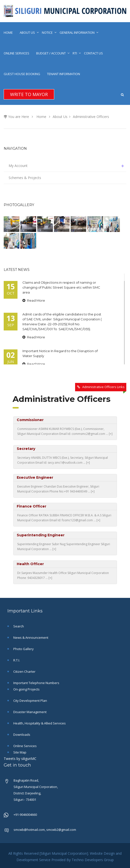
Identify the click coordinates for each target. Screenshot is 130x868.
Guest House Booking (22, 74)
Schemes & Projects (25, 178)
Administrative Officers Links (103, 387)
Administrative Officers (91, 117)
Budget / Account (51, 53)
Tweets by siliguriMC (20, 759)
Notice (47, 33)
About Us (27, 33)
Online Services (16, 53)
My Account (67, 166)
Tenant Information (64, 74)
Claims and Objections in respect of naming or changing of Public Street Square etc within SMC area (61, 287)
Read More (34, 300)
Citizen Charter (24, 671)
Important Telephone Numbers (36, 683)
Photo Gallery (23, 649)
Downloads (21, 735)
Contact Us (93, 53)
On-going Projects (26, 689)
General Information (77, 33)
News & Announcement (30, 638)
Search (18, 626)
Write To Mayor (29, 94)
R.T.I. (16, 660)
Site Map (19, 752)
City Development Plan (30, 701)
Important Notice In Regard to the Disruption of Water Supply (60, 353)
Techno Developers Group (93, 860)
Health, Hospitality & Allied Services (39, 723)
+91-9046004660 (25, 815)
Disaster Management (30, 712)
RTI (75, 53)
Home (8, 33)
